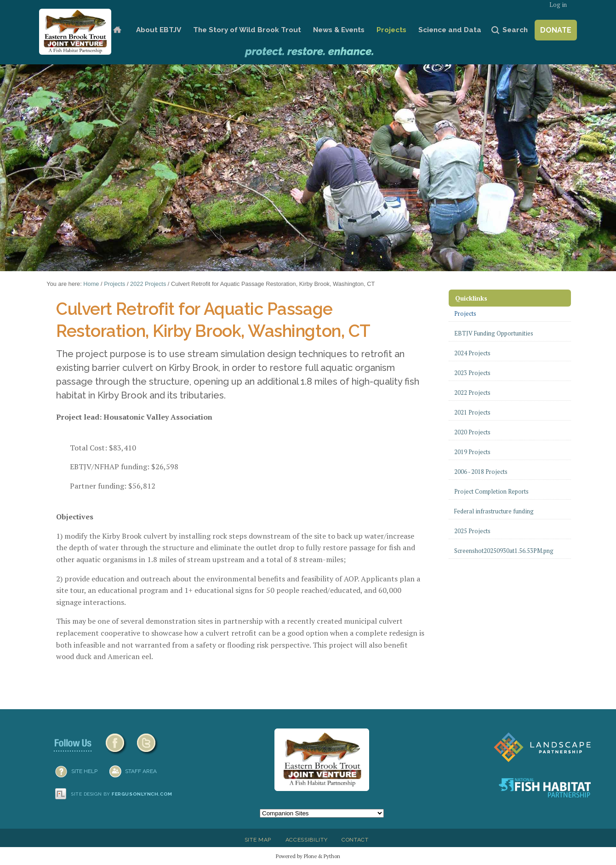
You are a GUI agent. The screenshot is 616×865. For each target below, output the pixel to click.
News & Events (339, 30)
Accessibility (307, 840)
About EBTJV (159, 30)
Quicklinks (471, 298)
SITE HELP (84, 771)
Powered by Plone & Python (308, 856)
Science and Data (450, 30)
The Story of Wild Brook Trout (247, 30)
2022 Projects (148, 284)
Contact (355, 840)
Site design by (122, 794)
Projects (391, 30)
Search (515, 30)
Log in (558, 5)
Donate (556, 30)
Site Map (258, 840)
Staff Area (141, 771)
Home (117, 30)
